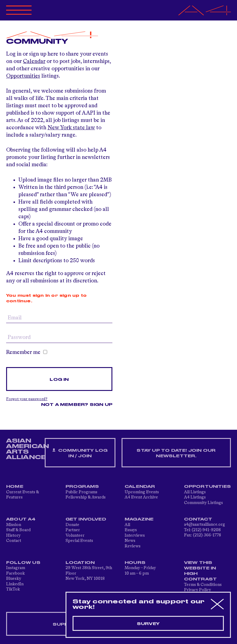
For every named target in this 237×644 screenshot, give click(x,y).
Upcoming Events (142, 492)
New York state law (71, 128)
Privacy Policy (197, 590)
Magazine (139, 519)
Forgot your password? (27, 399)
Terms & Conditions (203, 585)
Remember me (27, 352)
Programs (82, 487)
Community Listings (203, 503)
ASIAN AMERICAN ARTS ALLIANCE (28, 449)
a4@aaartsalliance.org (205, 524)
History (13, 535)
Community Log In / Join (80, 453)
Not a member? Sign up (77, 405)
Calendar (34, 61)
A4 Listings (195, 497)
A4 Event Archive (141, 497)
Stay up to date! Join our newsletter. (176, 453)
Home (15, 487)
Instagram (16, 568)
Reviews (133, 546)
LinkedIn (15, 584)
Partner (73, 530)
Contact (14, 541)
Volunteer (75, 535)
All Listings (195, 492)
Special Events (79, 541)
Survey (148, 624)
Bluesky (14, 579)
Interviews (135, 535)
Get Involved (86, 519)
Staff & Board (18, 530)
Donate (72, 525)
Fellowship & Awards (86, 497)
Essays (131, 530)
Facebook (15, 573)
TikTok (13, 589)
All (127, 525)
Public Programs (81, 492)
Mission (14, 525)
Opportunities (23, 76)
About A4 (21, 519)
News (130, 541)
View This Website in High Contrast (201, 571)
